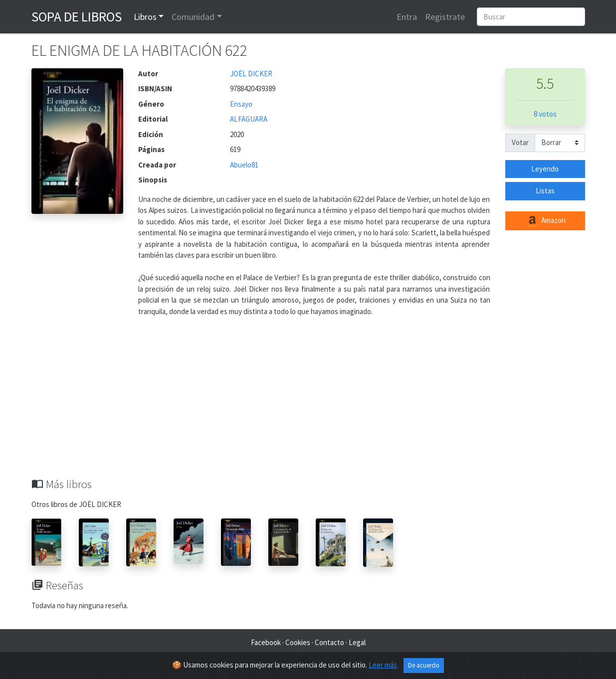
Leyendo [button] (545, 169)
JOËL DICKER (251, 74)
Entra (407, 17)
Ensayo (241, 104)
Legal (357, 642)
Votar (520, 142)
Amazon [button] (545, 221)
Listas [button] (545, 191)
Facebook (266, 642)
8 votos (545, 114)
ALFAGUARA (249, 119)
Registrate (445, 17)
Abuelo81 (244, 165)
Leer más (383, 665)
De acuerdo (424, 665)
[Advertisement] (308, 403)
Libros (145, 17)
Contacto (329, 642)
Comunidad (193, 17)
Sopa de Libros (77, 16)
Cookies (298, 642)
